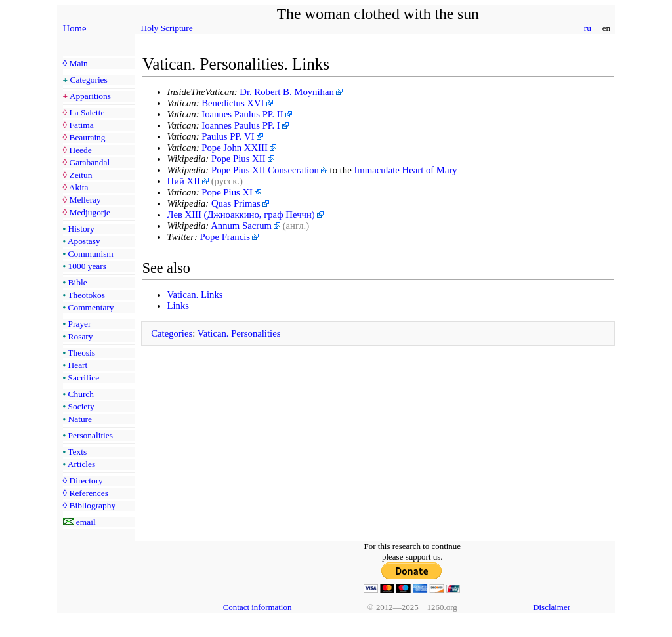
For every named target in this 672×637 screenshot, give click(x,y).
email (86, 522)
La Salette (87, 113)
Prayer (80, 324)
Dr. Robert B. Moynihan (287, 92)
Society (81, 406)
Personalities (91, 435)
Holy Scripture (167, 28)
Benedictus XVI (233, 103)
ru (587, 28)
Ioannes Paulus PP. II (242, 114)
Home (75, 28)
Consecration (293, 170)
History (81, 229)
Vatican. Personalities (239, 333)
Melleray (85, 200)
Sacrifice (84, 378)
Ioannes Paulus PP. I (241, 125)
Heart (78, 365)
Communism (91, 254)
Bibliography (92, 505)
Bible (78, 282)
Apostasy (84, 241)
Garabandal (89, 162)
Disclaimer (552, 607)
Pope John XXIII (235, 148)
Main (78, 63)
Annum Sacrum (241, 226)
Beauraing (87, 137)
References (88, 493)
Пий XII (184, 181)
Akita (79, 187)
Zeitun (80, 175)
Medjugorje (89, 212)
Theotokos (86, 295)
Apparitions (90, 96)
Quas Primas (236, 203)
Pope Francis (225, 237)
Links (178, 306)
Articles (81, 464)
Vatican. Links (195, 295)
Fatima (81, 125)
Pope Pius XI (227, 192)
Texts (77, 452)
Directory (86, 481)
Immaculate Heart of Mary (405, 170)
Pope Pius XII (239, 159)
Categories (89, 80)
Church (81, 394)
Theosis (81, 353)
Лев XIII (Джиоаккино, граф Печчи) (241, 215)
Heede (80, 150)
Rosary (81, 336)
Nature (80, 419)
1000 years (87, 266)
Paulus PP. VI (228, 136)
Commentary (91, 307)
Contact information (258, 607)
